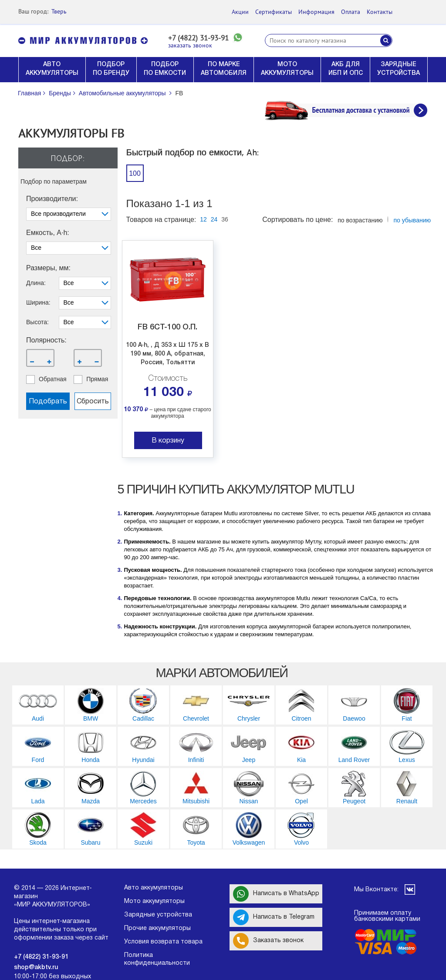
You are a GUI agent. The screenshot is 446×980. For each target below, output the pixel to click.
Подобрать (48, 402)
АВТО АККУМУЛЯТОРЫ (52, 69)
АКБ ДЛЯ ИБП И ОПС (346, 69)
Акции (240, 12)
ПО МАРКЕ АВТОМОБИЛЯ (224, 69)
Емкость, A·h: (48, 233)
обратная (53, 379)
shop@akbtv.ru (36, 968)
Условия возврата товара (163, 942)
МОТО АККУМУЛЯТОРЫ (287, 69)
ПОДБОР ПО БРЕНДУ (111, 69)
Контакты (380, 12)
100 (135, 173)
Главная (29, 93)
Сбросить (93, 402)
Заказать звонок (268, 941)
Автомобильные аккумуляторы (122, 93)
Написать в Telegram (274, 917)
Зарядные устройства (158, 915)
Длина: (36, 283)
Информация (316, 12)
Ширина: (38, 302)
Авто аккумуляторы (154, 888)
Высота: (37, 322)
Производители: (52, 199)
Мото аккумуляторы (154, 901)
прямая (97, 379)
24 (214, 219)
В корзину (168, 441)
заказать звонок (190, 45)
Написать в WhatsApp (276, 894)
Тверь (59, 11)
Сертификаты (274, 12)
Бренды (60, 93)
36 (225, 219)
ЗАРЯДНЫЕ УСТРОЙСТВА (399, 69)
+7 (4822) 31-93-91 (198, 38)
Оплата (351, 12)
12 (203, 219)
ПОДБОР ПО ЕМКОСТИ (165, 69)
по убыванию (412, 220)
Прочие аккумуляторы (157, 928)
